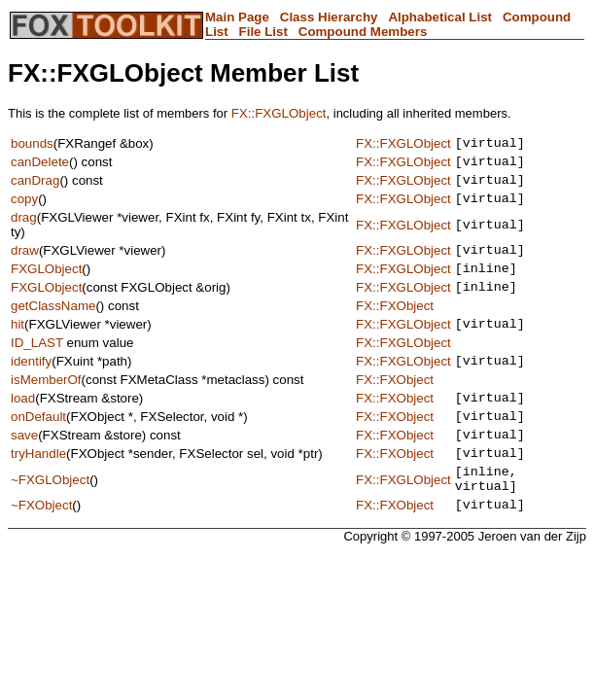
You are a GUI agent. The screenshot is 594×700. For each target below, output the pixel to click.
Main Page (237, 17)
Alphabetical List (440, 17)
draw (25, 264)
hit (17, 347)
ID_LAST (37, 366)
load (23, 426)
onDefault (38, 448)
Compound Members (363, 32)
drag (24, 229)
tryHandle (38, 490)
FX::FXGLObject (279, 113)
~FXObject (41, 551)
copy (24, 210)
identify (31, 386)
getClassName (53, 326)
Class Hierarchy (329, 17)
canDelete (40, 167)
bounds (32, 145)
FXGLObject (46, 285)
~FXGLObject (50, 521)
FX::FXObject (395, 326)
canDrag (35, 188)
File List (263, 32)
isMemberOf (46, 406)
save (24, 469)
